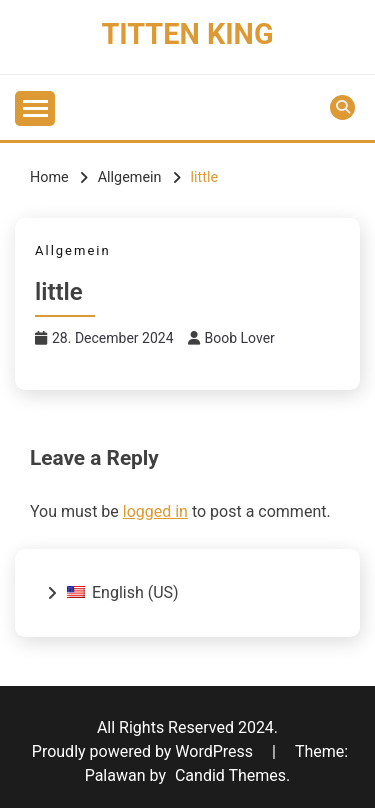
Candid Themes (230, 775)
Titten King (187, 34)
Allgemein (73, 250)
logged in (155, 511)
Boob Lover (240, 338)
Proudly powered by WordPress (144, 751)
